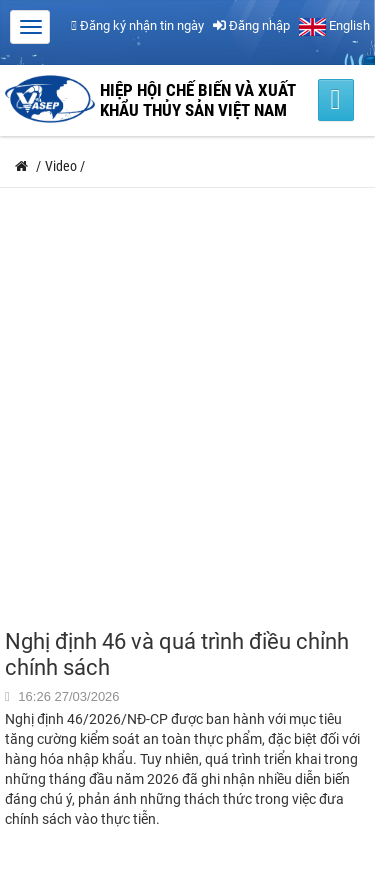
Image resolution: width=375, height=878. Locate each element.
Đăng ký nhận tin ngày (137, 25)
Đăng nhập (251, 25)
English (334, 25)
